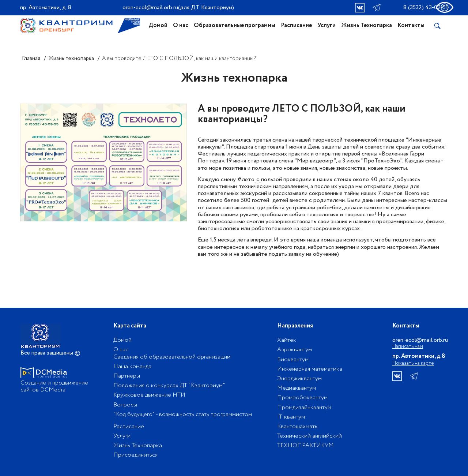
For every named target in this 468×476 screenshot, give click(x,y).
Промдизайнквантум (304, 407)
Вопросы (125, 405)
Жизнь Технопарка (367, 25)
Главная (31, 59)
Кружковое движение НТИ (149, 395)
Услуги (327, 25)
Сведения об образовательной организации (172, 357)
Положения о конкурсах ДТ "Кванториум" (169, 385)
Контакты (411, 25)
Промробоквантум (302, 398)
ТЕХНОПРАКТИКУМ (305, 445)
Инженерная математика (310, 369)
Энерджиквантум (299, 378)
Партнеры (127, 376)
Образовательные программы (235, 25)
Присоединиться (135, 455)
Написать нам (408, 347)
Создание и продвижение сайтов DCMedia (54, 386)
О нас (181, 25)
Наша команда (132, 366)
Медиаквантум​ (297, 388)
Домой (158, 25)
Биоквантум (293, 359)
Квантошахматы (298, 426)
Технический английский (310, 436)
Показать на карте (413, 363)
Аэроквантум (295, 350)
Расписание (296, 25)
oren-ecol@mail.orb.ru (150, 8)
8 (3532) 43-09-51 (426, 8)
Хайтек (287, 340)
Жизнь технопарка (71, 59)
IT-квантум (291, 417)
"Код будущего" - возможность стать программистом (183, 414)
